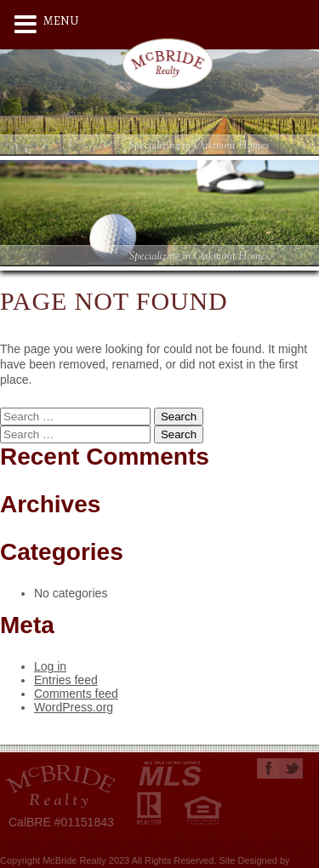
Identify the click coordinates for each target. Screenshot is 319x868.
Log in (50, 666)
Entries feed (66, 680)
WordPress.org (74, 707)
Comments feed (76, 694)
